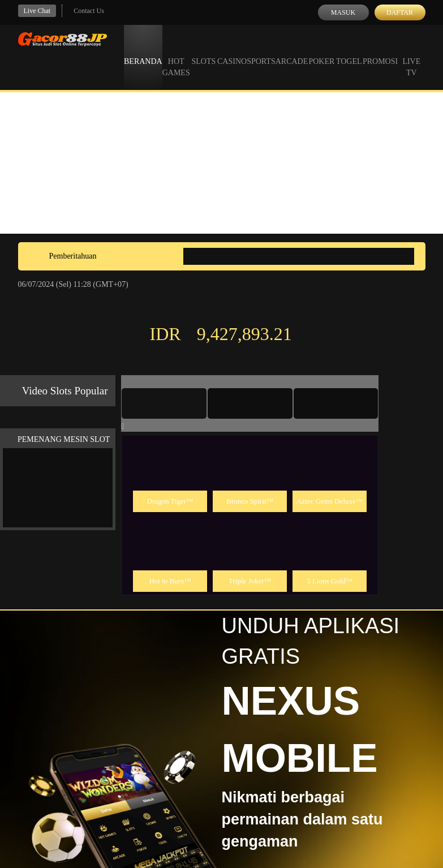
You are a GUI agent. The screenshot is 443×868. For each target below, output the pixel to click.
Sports (261, 51)
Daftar (400, 12)
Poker (321, 51)
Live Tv (411, 57)
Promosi (380, 51)
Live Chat (37, 11)
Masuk (343, 12)
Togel (349, 51)
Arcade (292, 51)
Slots (203, 51)
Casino (232, 51)
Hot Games (176, 57)
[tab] (164, 403)
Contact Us (89, 11)
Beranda (143, 51)
